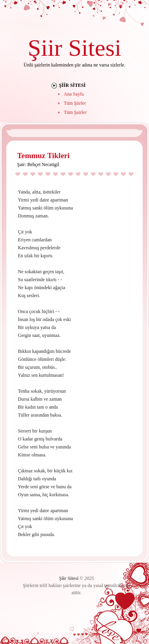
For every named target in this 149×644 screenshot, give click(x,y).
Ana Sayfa (74, 94)
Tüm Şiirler (75, 103)
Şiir (45, 48)
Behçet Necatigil (43, 164)
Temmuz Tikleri (43, 156)
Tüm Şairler (75, 112)
